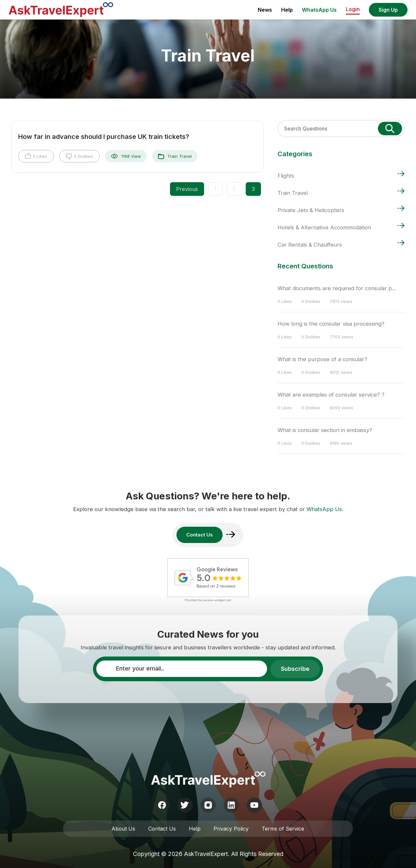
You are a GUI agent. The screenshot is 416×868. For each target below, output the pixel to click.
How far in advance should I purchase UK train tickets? (104, 137)
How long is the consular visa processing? (331, 324)
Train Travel (175, 156)
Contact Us (162, 829)
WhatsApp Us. (325, 509)
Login (353, 9)
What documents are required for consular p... (337, 288)
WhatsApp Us (319, 10)
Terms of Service (283, 829)
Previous (187, 189)
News (265, 10)
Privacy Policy (231, 829)
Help (287, 10)
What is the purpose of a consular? (322, 359)
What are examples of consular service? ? (331, 395)
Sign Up (388, 10)
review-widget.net (217, 600)
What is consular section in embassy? (325, 430)
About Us (123, 829)
